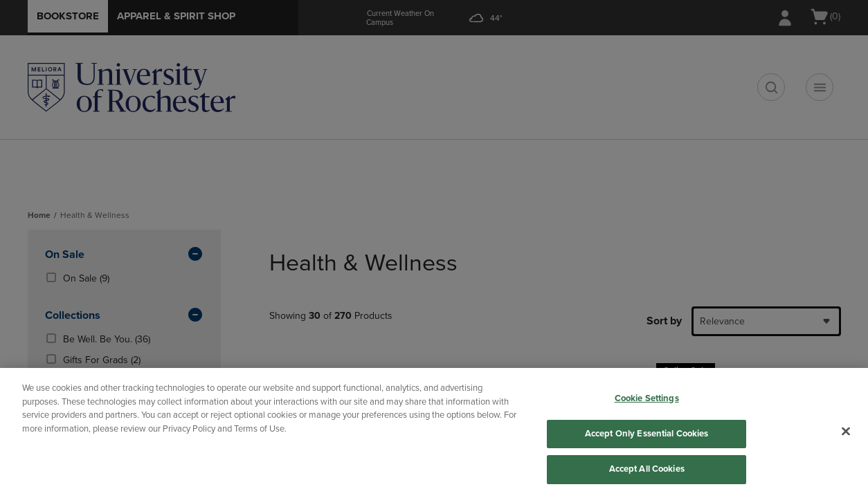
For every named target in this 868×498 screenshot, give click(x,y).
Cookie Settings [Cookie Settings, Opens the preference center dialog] (647, 398)
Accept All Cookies (647, 469)
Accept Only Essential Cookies (647, 434)
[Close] (846, 432)
